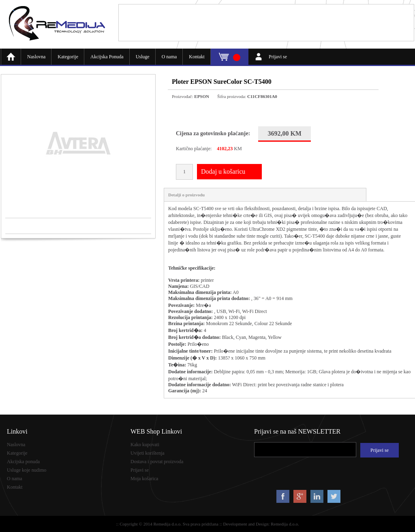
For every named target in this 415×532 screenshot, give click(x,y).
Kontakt (197, 57)
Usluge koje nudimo (27, 470)
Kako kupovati (145, 445)
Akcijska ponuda (23, 462)
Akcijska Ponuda (107, 57)
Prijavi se (278, 57)
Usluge (143, 57)
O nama (169, 57)
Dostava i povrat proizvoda (157, 462)
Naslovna (36, 57)
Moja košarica (144, 479)
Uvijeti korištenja (148, 453)
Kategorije (68, 57)
